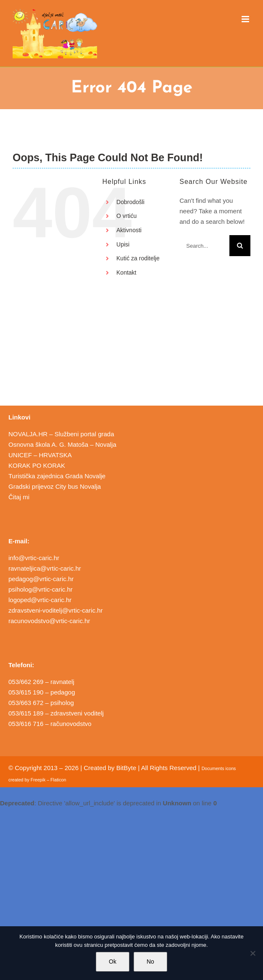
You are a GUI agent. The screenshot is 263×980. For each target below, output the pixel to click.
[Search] (240, 246)
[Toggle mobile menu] (246, 19)
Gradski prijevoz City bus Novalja (55, 486)
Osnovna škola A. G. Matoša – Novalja (62, 444)
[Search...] (204, 246)
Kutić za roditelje (138, 258)
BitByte (126, 768)
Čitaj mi (19, 497)
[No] (252, 953)
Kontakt (126, 273)
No (150, 962)
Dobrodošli (130, 202)
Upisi (123, 244)
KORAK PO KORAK (37, 465)
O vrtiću (126, 216)
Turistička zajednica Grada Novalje (57, 476)
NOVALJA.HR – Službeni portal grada (61, 434)
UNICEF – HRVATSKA (40, 455)
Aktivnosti (129, 230)
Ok (113, 962)
